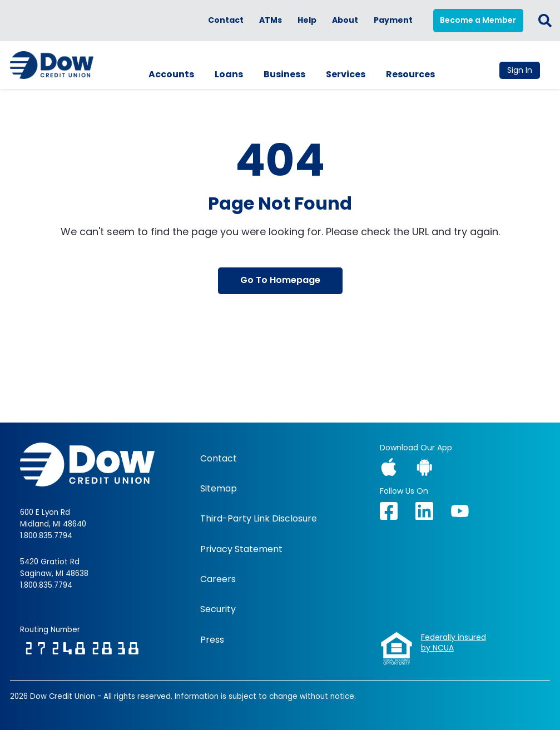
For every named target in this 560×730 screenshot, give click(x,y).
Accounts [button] (171, 74)
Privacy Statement (241, 549)
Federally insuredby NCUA (454, 643)
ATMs (271, 20)
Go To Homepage (280, 280)
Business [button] (284, 74)
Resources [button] (410, 74)
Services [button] (346, 74)
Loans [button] (229, 74)
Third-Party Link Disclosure (259, 519)
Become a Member (478, 20)
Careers (218, 579)
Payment (393, 20)
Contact (226, 20)
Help (307, 20)
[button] (545, 21)
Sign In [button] (520, 70)
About (345, 20)
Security (218, 609)
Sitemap (219, 489)
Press (212, 640)
